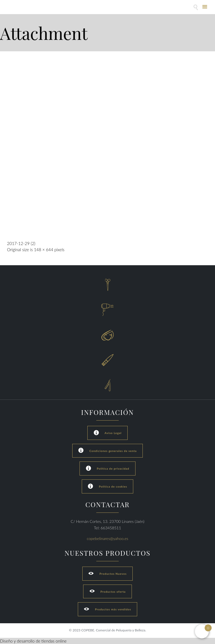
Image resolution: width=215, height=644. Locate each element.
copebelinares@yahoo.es (107, 538)
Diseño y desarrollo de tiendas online (33, 641)
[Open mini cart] (202, 631)
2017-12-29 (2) (21, 243)
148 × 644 (44, 250)
